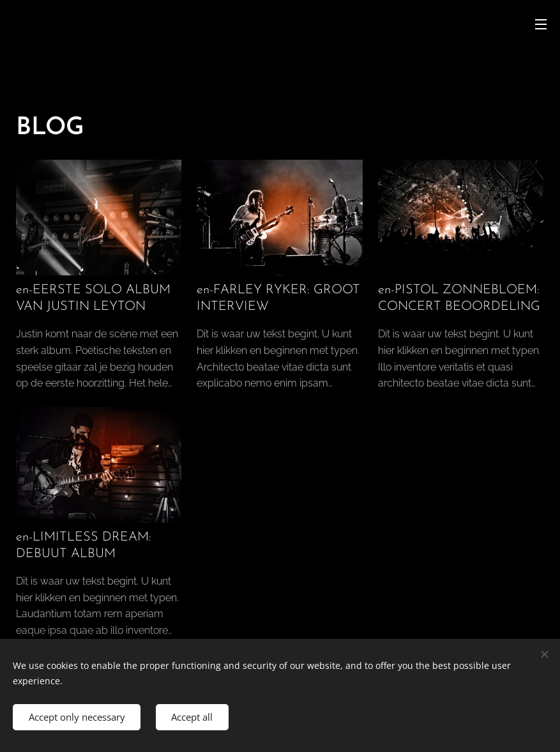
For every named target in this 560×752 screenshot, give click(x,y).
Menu (541, 24)
